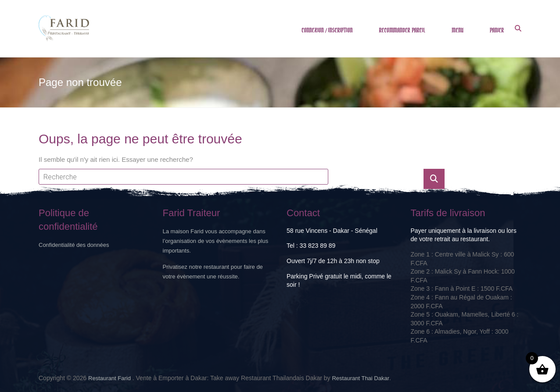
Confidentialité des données (74, 245)
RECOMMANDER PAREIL (402, 30)
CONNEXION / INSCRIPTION (327, 30)
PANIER (497, 30)
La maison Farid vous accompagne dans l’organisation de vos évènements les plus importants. (216, 241)
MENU (458, 30)
